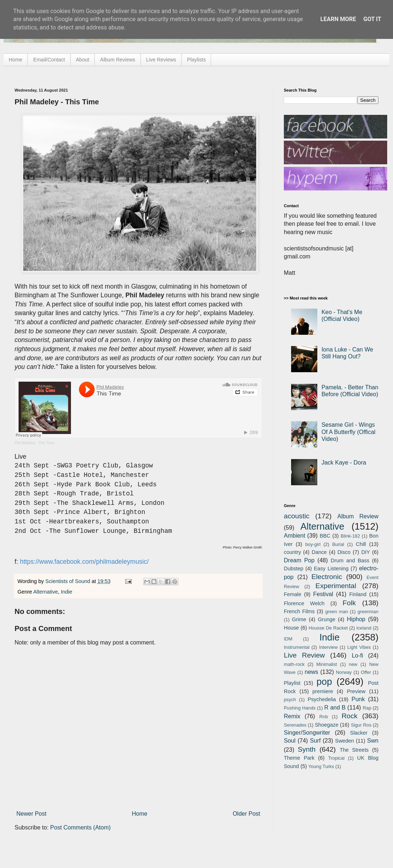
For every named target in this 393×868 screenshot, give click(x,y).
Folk (349, 603)
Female (293, 594)
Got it (372, 19)
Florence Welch (304, 603)
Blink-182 (350, 536)
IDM (288, 639)
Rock (350, 716)
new (353, 664)
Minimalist (327, 664)
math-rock (294, 664)
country (292, 552)
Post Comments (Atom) (80, 827)
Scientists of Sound (69, 581)
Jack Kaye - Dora (344, 463)
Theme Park (299, 758)
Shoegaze (327, 725)
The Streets (354, 750)
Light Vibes (359, 647)
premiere (323, 691)
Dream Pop (299, 560)
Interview (328, 647)
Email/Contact (49, 60)
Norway (344, 672)
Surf (315, 741)
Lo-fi (358, 656)
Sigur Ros (361, 725)
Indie (66, 592)
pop (324, 682)
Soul (290, 741)
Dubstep (294, 568)
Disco (344, 552)
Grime (299, 619)
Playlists (196, 60)
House (291, 628)
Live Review (304, 655)
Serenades (295, 725)
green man (337, 612)
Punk (358, 699)
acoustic (297, 516)
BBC (325, 536)
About (83, 60)
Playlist (292, 683)
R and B (335, 708)
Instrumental (297, 647)
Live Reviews (161, 60)
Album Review (358, 516)
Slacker (359, 733)
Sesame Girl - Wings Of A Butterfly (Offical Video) (348, 432)
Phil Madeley (25, 443)
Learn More (338, 19)
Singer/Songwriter (307, 733)
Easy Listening (331, 568)
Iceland (364, 628)
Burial (338, 544)
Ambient (295, 536)
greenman (368, 612)
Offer (366, 672)
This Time (46, 443)
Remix (292, 716)
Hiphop (356, 619)
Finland (358, 594)
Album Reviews (118, 60)
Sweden (345, 741)
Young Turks (321, 766)
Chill (361, 544)
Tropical (336, 758)
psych (290, 700)
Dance (319, 552)
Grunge (326, 619)
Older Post (246, 814)
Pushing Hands (300, 708)
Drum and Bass (350, 560)
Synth (307, 749)
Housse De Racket (328, 628)
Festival (323, 594)
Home (15, 60)
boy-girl (313, 544)
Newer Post (31, 814)
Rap (367, 708)
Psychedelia (322, 699)
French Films (299, 611)
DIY (366, 552)
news (311, 672)
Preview (356, 691)
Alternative (45, 592)
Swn (373, 741)
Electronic (327, 577)
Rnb (324, 717)
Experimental (336, 586)
